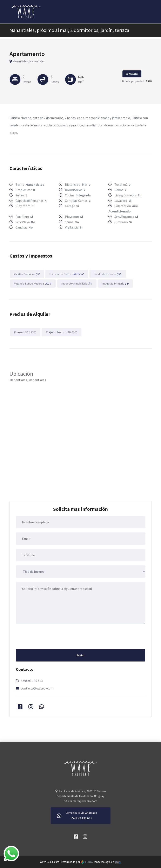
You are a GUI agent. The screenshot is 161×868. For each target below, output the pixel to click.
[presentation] (47, 636)
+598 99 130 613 (32, 681)
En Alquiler (132, 74)
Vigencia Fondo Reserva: (33, 283)
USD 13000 (25, 332)
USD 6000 (62, 332)
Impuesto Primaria (115, 283)
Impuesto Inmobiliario (77, 283)
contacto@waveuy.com (37, 688)
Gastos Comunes (27, 274)
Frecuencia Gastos (67, 274)
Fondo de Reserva (108, 274)
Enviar (81, 655)
